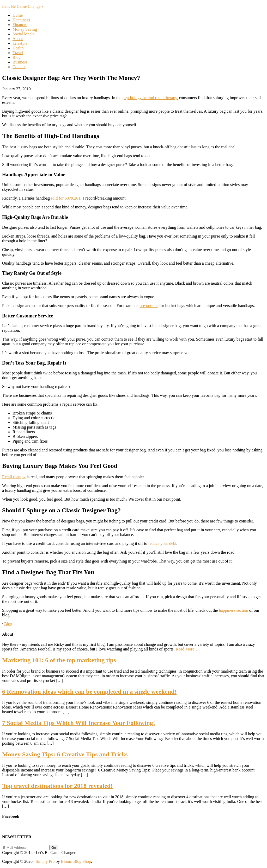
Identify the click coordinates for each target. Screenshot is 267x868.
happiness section (233, 610)
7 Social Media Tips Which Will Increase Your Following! (79, 723)
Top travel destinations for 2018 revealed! (57, 786)
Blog (8, 624)
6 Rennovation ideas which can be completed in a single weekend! (89, 692)
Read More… (187, 649)
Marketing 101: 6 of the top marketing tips (59, 660)
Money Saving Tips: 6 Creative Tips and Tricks (65, 754)
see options (149, 306)
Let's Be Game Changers (23, 6)
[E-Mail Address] (25, 848)
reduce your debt (162, 543)
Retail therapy (14, 477)
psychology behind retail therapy (150, 98)
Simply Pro (45, 861)
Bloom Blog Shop (76, 861)
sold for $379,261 (66, 198)
